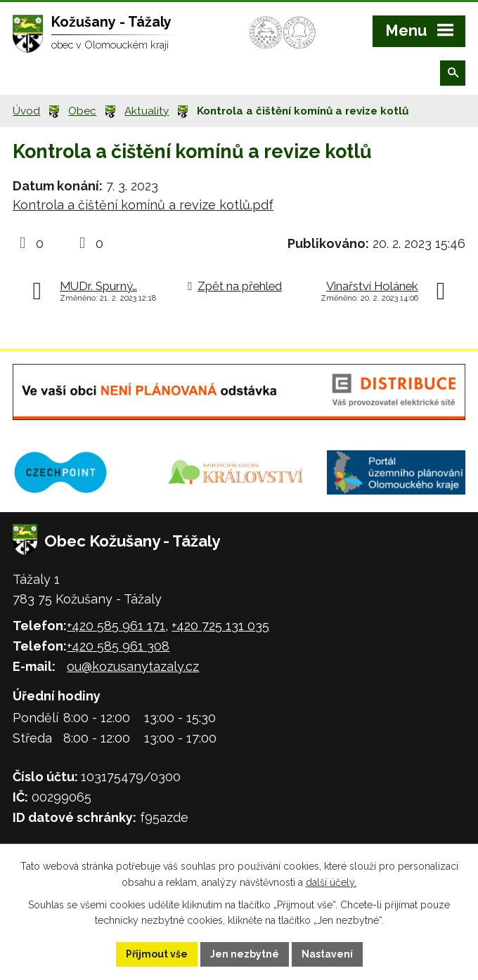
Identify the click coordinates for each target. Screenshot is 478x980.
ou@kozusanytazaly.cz (133, 666)
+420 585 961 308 (118, 646)
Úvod (26, 111)
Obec (82, 111)
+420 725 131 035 (220, 626)
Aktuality (147, 111)
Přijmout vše (157, 954)
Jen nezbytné (245, 954)
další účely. (331, 882)
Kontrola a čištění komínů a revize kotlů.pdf (143, 205)
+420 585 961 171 (116, 626)
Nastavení (327, 954)
